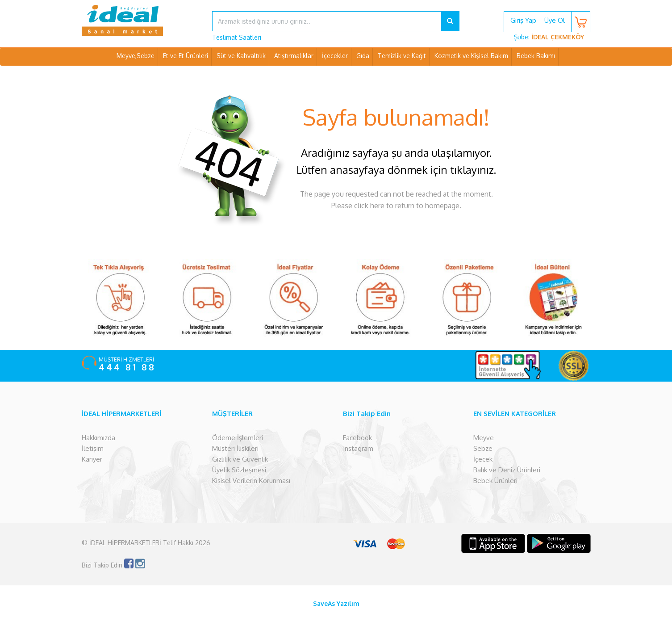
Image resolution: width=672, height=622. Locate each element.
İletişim (93, 448)
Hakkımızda (98, 438)
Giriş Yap (523, 20)
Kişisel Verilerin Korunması (251, 481)
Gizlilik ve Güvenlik (240, 459)
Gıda (363, 56)
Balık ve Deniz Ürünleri (507, 470)
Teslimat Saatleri (237, 37)
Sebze (483, 448)
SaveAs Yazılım (336, 603)
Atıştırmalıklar (294, 56)
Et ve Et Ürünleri (186, 56)
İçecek (483, 459)
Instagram (358, 448)
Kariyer (92, 459)
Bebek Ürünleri (495, 481)
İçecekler (335, 56)
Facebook (357, 438)
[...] (327, 21)
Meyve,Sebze (136, 56)
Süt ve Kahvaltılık (241, 56)
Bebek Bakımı (536, 56)
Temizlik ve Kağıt (402, 56)
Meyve (484, 438)
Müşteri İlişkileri (235, 448)
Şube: (549, 37)
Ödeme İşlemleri (238, 438)
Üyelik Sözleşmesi (239, 470)
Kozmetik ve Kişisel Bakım (471, 56)
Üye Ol (555, 20)
